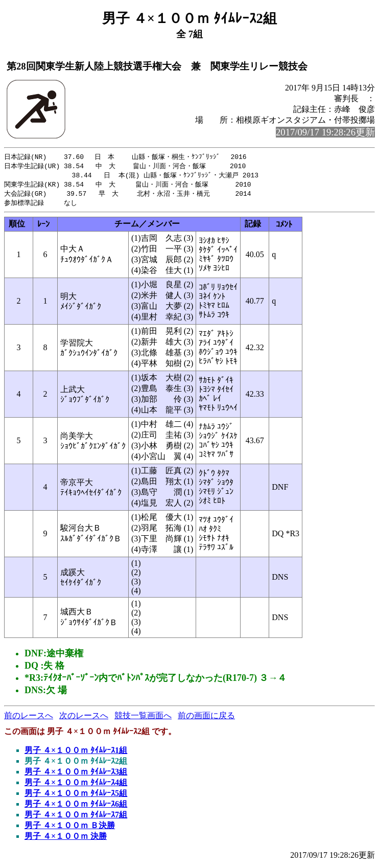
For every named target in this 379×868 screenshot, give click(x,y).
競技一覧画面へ (143, 718)
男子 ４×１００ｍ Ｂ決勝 (70, 828)
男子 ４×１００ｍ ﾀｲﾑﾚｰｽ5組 (76, 796)
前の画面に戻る (206, 718)
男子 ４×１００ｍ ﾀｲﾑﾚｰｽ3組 (76, 775)
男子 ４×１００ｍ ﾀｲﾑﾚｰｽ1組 (76, 753)
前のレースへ (29, 718)
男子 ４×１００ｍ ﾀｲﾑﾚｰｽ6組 (76, 807)
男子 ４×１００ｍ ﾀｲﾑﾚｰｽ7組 (76, 818)
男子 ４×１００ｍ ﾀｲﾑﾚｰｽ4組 (76, 785)
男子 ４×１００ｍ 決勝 (66, 839)
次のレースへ (84, 718)
